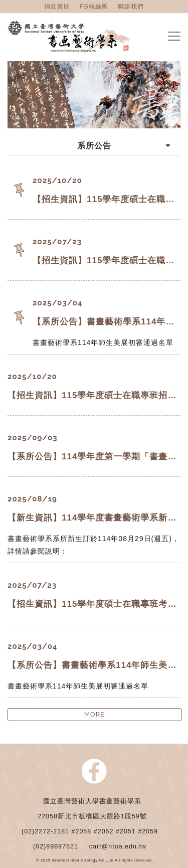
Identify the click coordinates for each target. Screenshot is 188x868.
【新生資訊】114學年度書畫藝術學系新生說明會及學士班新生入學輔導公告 (94, 518)
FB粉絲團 (94, 7)
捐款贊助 (57, 7)
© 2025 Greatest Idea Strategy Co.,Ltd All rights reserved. (95, 860)
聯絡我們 (131, 7)
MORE (95, 714)
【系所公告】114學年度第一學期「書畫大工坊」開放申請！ (94, 457)
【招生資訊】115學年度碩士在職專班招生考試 (107, 199)
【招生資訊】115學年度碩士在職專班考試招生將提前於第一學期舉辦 (107, 261)
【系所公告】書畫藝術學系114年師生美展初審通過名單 (107, 322)
